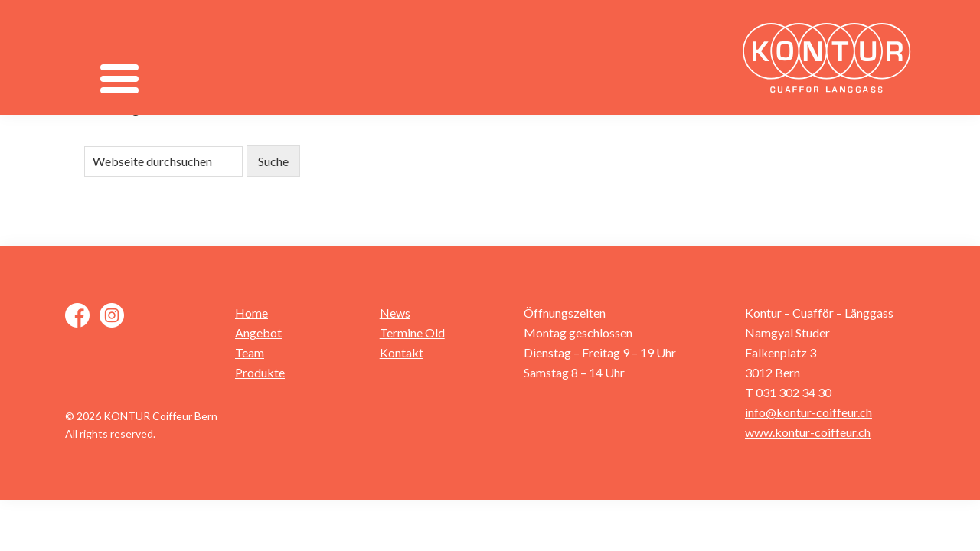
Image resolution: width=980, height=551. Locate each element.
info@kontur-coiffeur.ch (808, 412)
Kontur (831, 57)
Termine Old (412, 333)
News (395, 313)
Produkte (260, 372)
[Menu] (119, 78)
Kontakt (402, 352)
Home (252, 313)
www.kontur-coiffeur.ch (808, 432)
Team (250, 352)
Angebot (258, 333)
